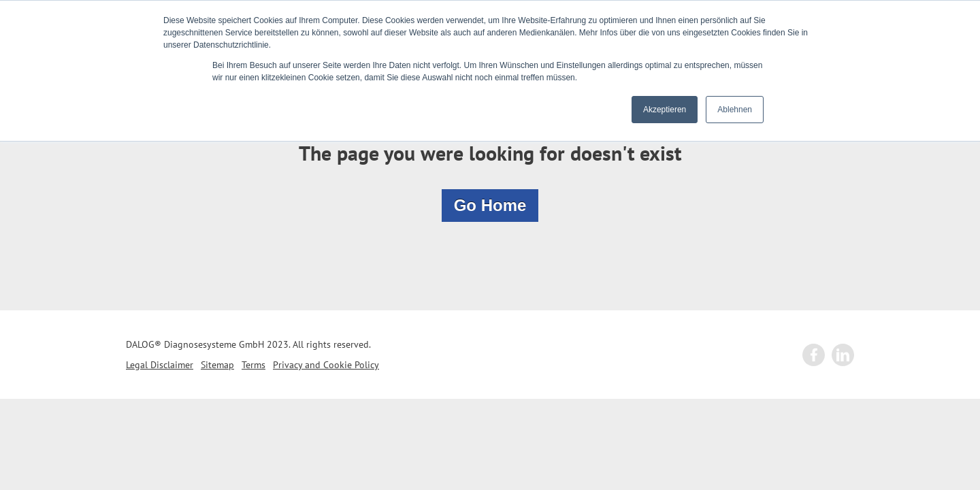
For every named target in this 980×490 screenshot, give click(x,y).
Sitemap (217, 364)
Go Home (490, 205)
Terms (254, 364)
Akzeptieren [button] (665, 110)
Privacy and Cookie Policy (326, 364)
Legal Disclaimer (160, 364)
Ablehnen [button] (735, 110)
